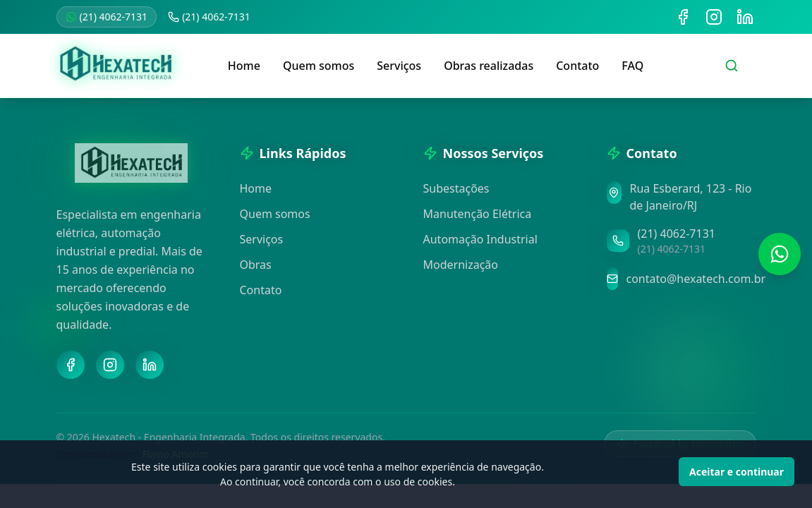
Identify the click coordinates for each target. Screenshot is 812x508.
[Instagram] (110, 365)
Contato (577, 66)
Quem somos (319, 66)
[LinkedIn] (150, 365)
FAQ (632, 66)
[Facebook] (71, 365)
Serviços (399, 66)
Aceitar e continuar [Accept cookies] (737, 472)
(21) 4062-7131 (107, 17)
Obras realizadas (489, 66)
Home (244, 66)
